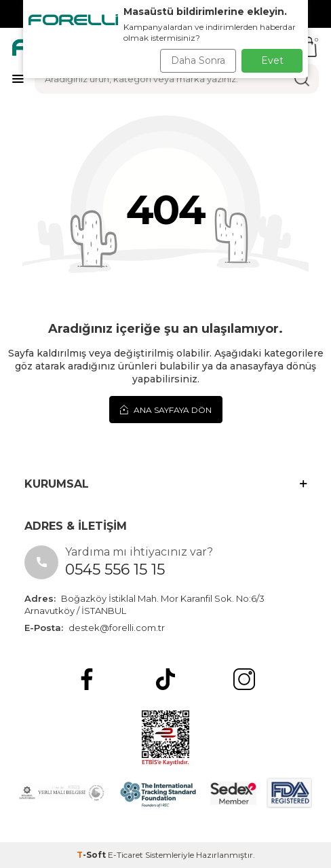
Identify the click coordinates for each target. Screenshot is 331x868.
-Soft (92, 855)
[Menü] (18, 78)
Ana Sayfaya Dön (166, 410)
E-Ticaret (125, 855)
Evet (272, 60)
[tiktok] (165, 679)
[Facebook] (87, 679)
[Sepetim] (309, 47)
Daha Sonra (198, 60)
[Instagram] (244, 679)
